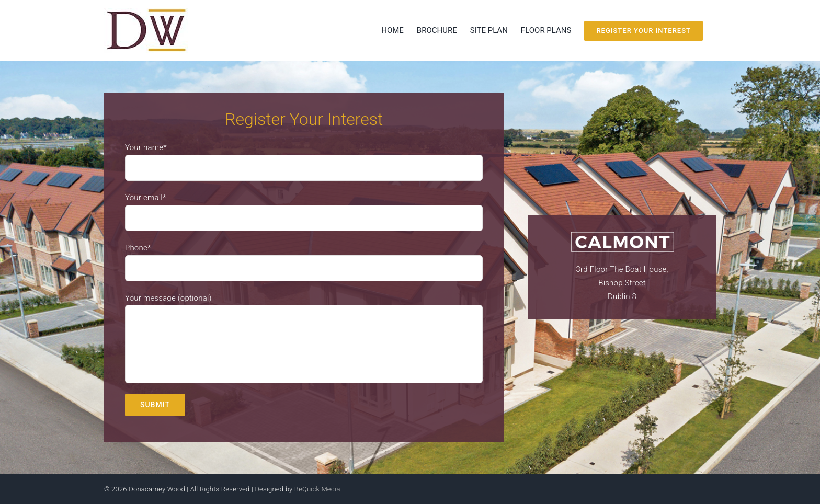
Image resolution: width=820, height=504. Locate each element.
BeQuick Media (317, 489)
